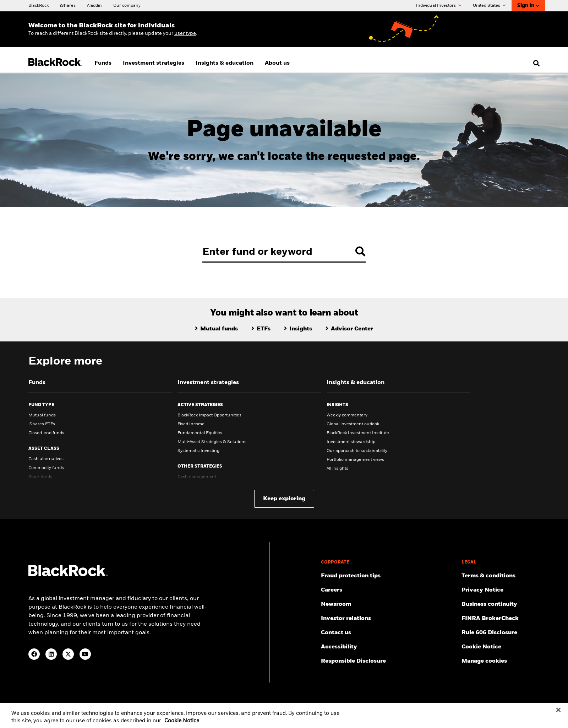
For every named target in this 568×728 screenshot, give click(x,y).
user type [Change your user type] (185, 33)
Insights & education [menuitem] (225, 63)
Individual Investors (439, 6)
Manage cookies (484, 661)
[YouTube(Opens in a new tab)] (85, 654)
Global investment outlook (353, 424)
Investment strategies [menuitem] (154, 63)
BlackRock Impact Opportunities (209, 415)
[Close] (558, 714)
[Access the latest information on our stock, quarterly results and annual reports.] (388, 619)
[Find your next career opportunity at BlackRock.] (388, 590)
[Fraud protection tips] (388, 576)
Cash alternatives (46, 459)
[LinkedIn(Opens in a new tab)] (51, 654)
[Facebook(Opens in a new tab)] (34, 654)
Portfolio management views (355, 460)
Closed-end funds (46, 433)
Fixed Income (191, 424)
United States (489, 6)
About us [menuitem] (277, 63)
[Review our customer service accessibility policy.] (388, 647)
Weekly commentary (347, 415)
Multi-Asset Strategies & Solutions (212, 442)
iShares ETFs (42, 424)
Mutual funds (42, 415)
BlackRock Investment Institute (358, 433)
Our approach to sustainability (357, 451)
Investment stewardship (351, 442)
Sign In (528, 6)
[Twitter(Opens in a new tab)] (68, 654)
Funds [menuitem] (103, 63)
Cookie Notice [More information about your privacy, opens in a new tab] (182, 725)
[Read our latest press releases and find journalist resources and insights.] (388, 604)
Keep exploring (284, 499)
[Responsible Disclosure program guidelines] (388, 661)
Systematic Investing (198, 451)
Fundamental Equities (200, 433)
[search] (535, 63)
